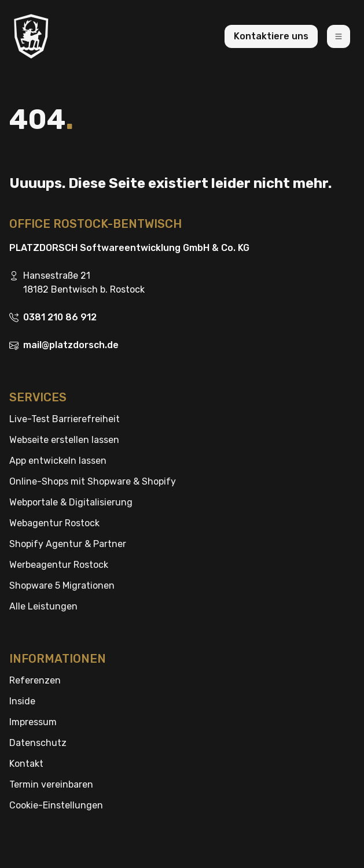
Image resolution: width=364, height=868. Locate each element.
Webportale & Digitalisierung (71, 502)
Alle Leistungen (43, 606)
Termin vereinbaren (51, 784)
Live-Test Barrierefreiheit (65, 419)
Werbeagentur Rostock (59, 565)
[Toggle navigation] (339, 36)
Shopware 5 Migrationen (62, 586)
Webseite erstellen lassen (64, 440)
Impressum (33, 722)
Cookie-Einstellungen (56, 805)
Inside (22, 701)
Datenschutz (38, 743)
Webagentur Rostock (54, 523)
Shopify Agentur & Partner (68, 544)
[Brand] (31, 36)
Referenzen (35, 680)
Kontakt (26, 764)
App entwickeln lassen (58, 461)
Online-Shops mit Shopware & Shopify (93, 481)
